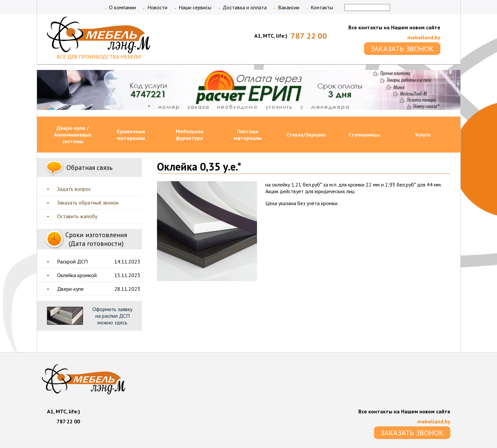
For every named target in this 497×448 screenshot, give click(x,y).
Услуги (423, 135)
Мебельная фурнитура (189, 135)
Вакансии (289, 7)
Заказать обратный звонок (88, 203)
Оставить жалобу (77, 216)
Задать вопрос (74, 189)
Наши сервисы (195, 7)
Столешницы (364, 135)
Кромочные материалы (131, 135)
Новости (157, 7)
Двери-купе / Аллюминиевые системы (73, 135)
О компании (122, 7)
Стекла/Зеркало (306, 135)
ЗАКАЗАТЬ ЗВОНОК (402, 49)
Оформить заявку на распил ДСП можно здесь (112, 316)
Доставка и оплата (245, 7)
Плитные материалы (248, 135)
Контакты (322, 7)
